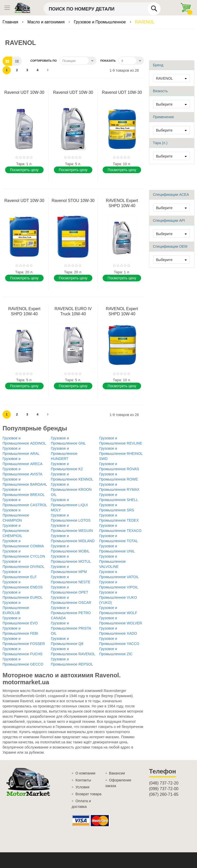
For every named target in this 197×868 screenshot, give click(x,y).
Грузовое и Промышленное (100, 22)
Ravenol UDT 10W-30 (24, 92)
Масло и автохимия (47, 22)
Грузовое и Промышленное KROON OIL (71, 490)
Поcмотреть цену (24, 170)
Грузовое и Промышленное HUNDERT (64, 454)
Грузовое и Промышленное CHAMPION (16, 515)
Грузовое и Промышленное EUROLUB (16, 608)
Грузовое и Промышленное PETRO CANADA (71, 613)
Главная (11, 22)
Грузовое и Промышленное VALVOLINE (113, 561)
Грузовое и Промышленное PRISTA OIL (71, 628)
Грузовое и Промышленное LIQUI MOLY (69, 505)
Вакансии (117, 773)
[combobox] (102, 9)
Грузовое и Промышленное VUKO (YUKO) (118, 597)
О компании (85, 773)
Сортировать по (43, 61)
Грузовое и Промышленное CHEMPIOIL (16, 531)
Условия (82, 787)
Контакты (83, 780)
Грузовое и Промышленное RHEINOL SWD (121, 454)
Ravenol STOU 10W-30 (73, 201)
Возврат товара (88, 794)
